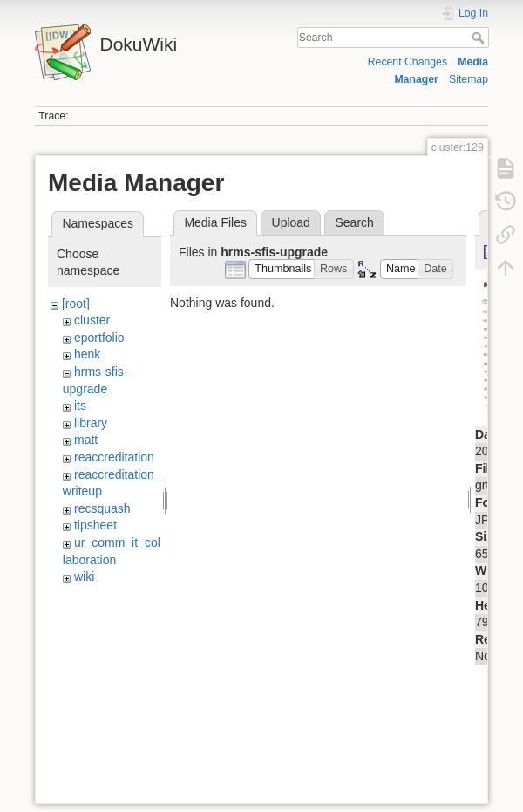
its (80, 406)
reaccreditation (114, 457)
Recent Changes (408, 62)
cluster (92, 320)
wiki (84, 577)
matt (86, 440)
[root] (76, 304)
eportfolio (99, 338)
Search (480, 38)
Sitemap (469, 79)
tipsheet (95, 525)
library (91, 423)
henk (87, 354)
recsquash (102, 508)
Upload (291, 222)
